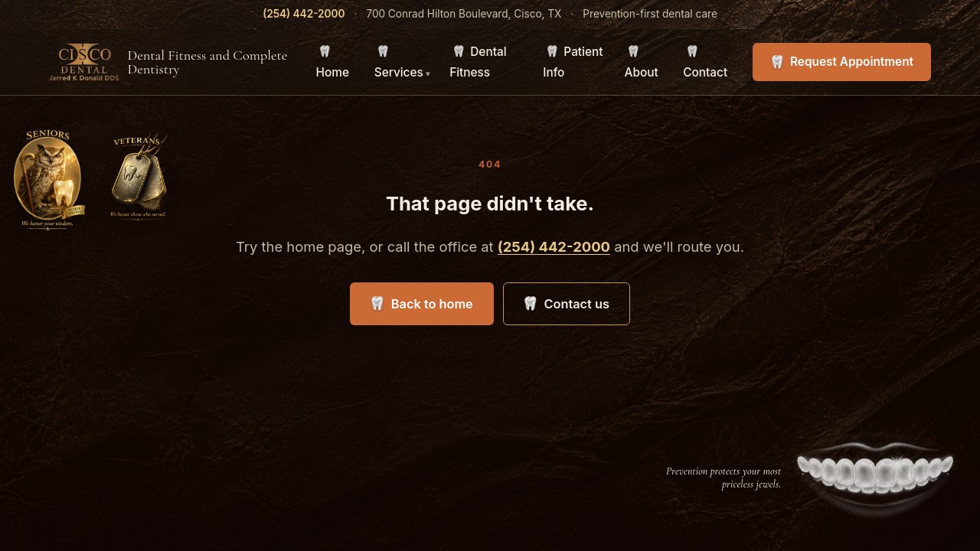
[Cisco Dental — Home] (173, 62)
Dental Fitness (478, 62)
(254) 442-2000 (304, 14)
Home (333, 72)
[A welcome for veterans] (142, 181)
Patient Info (573, 62)
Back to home (432, 304)
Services (399, 72)
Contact (705, 72)
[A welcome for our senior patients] (49, 181)
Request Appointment (852, 62)
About (642, 72)
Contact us (576, 304)
